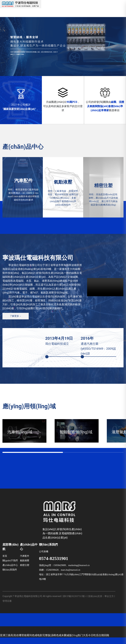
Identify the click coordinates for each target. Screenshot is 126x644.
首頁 (5, 563)
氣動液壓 (25, 567)
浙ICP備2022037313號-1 (75, 603)
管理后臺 (7, 608)
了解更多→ (16, 316)
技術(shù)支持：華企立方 (101, 603)
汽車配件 (25, 563)
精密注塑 (25, 572)
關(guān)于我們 (10, 567)
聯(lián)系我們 (10, 576)
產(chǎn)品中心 (10, 572)
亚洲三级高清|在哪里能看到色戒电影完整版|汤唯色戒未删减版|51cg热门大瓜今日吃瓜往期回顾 (55, 642)
